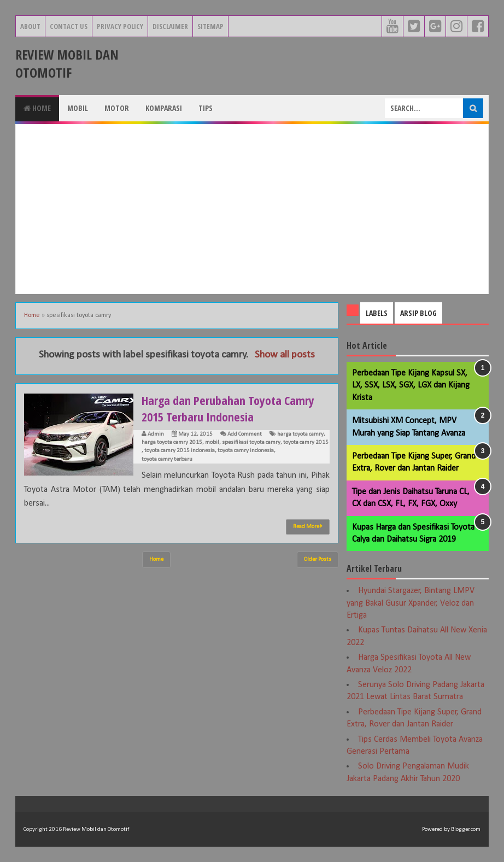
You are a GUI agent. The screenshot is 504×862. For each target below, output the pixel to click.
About (30, 26)
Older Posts (318, 559)
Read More (308, 526)
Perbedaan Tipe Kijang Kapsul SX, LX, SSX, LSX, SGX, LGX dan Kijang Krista (411, 386)
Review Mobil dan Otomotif (67, 63)
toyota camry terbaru (167, 459)
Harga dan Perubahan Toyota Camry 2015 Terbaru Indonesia (228, 408)
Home (37, 108)
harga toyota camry (300, 434)
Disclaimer (170, 26)
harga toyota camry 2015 (172, 442)
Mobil (78, 108)
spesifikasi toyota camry (251, 442)
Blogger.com (466, 829)
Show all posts (285, 355)
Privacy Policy (120, 26)
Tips (206, 108)
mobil (212, 442)
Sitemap (210, 26)
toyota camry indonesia (246, 451)
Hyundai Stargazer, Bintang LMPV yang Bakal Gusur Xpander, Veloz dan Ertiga (411, 603)
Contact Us (69, 26)
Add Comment (245, 434)
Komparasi (164, 108)
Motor (117, 108)
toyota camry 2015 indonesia (180, 451)
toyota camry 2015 (306, 442)
